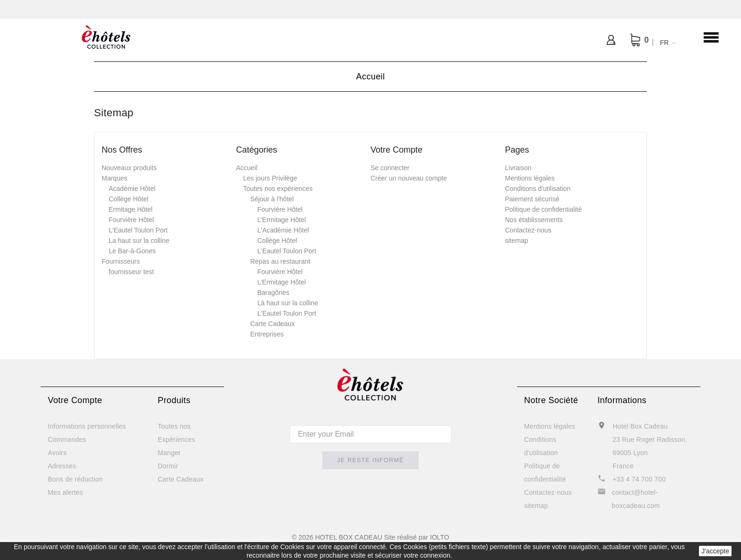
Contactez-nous (528, 230)
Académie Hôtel (132, 189)
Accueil (247, 168)
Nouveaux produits (129, 168)
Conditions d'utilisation (538, 189)
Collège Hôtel (129, 199)
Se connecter (390, 168)
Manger (169, 453)
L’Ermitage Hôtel (282, 220)
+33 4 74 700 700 (639, 479)
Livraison (518, 168)
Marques (114, 178)
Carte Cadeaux (273, 324)
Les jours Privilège (270, 178)
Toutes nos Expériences (177, 433)
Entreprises (267, 334)
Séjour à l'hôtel (272, 199)
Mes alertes (65, 492)
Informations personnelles (87, 426)
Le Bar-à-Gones (132, 251)
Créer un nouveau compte (409, 178)
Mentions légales (530, 178)
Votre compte (75, 400)
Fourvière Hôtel (131, 220)
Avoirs (57, 453)
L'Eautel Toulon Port (138, 230)
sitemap (517, 241)
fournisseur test (131, 272)
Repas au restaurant (280, 261)
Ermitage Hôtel (131, 209)
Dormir (168, 466)
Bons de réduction (75, 479)
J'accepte (715, 551)
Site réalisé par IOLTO (416, 537)
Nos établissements (534, 220)
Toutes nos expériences (278, 189)
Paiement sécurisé (532, 199)
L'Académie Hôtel (283, 230)
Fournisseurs (121, 261)
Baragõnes (274, 293)
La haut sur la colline (139, 241)
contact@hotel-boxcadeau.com (636, 499)
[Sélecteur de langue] (666, 43)
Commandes (67, 439)
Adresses (62, 466)
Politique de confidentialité (544, 209)
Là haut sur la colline (288, 303)
